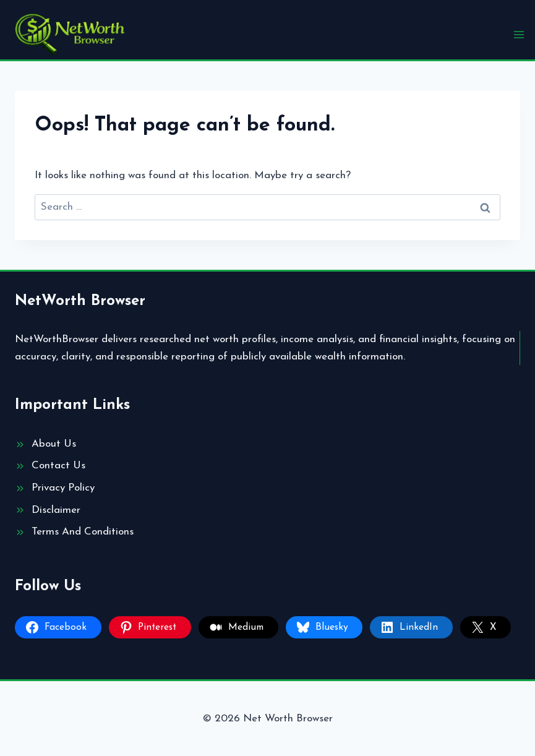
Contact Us (58, 466)
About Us (54, 444)
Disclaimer (56, 510)
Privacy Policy (63, 488)
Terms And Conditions (83, 532)
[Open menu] (519, 34)
